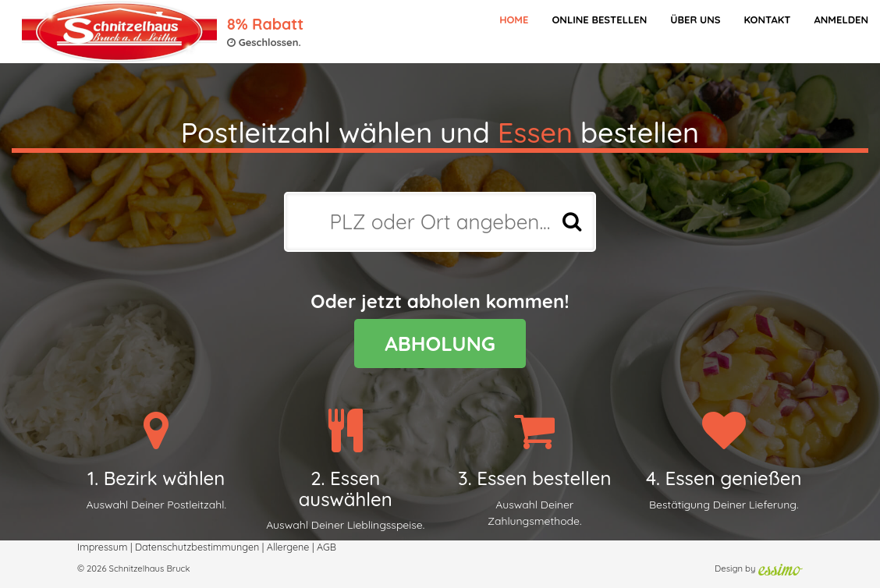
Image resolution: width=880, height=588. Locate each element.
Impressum (102, 547)
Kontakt (767, 19)
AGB (326, 547)
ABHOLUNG (440, 344)
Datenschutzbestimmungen (197, 547)
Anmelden (841, 19)
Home (514, 19)
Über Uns (695, 19)
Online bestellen (599, 19)
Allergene (288, 547)
